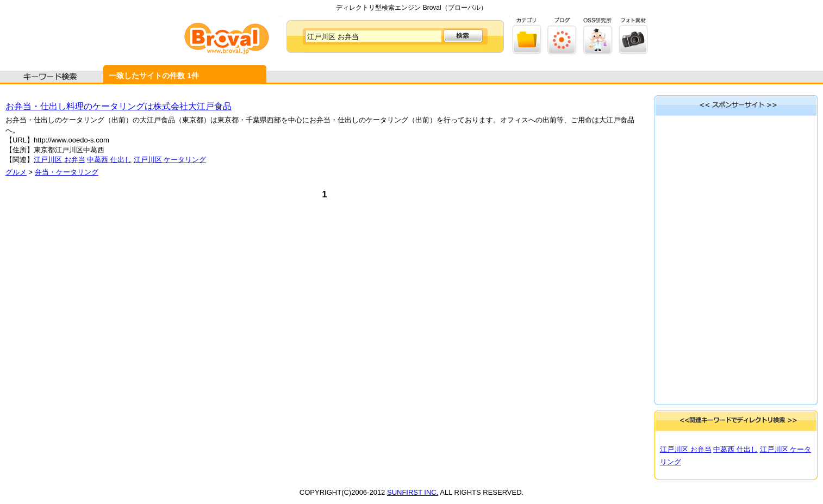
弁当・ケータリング (67, 172)
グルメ (16, 172)
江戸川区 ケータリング (170, 160)
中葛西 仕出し (109, 160)
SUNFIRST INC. (413, 492)
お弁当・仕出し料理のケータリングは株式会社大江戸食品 (119, 106)
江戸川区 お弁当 (60, 160)
